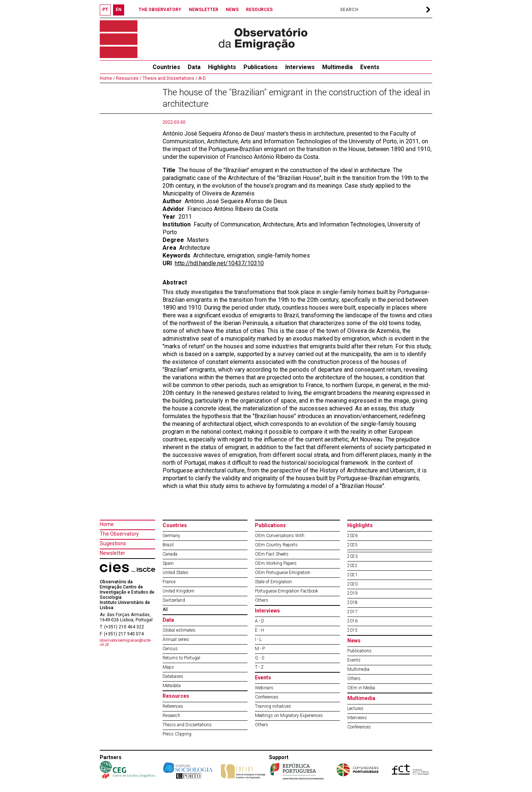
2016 (352, 621)
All (165, 610)
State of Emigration (273, 582)
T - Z (259, 667)
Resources (176, 696)
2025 (352, 545)
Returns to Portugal (181, 658)
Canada (170, 554)
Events (370, 67)
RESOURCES (259, 10)
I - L (258, 639)
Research (171, 716)
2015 (352, 630)
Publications (261, 67)
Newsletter (112, 553)
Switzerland (174, 600)
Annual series (176, 639)
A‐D (202, 78)
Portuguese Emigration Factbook (287, 591)
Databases (173, 676)
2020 (352, 584)
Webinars (264, 688)
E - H (260, 630)
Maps (168, 667)
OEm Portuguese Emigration (283, 573)
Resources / (128, 78)
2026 (352, 536)
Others (262, 600)
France (169, 582)
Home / (107, 78)
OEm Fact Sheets (272, 554)
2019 (352, 593)
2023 (352, 556)
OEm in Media (361, 688)
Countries (175, 525)
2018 (352, 602)
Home (107, 524)
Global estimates (179, 630)
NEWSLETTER (204, 10)
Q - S (260, 658)
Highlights (222, 67)
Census (170, 649)
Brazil (168, 545)
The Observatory (119, 534)
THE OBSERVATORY (160, 10)
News (354, 641)
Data (194, 67)
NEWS (232, 10)
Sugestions (113, 543)
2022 (352, 566)
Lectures (355, 709)
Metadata (172, 686)
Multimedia (337, 67)
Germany (171, 536)
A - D (260, 621)
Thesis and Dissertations (187, 725)
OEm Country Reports (276, 545)
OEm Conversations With (280, 536)
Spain (168, 563)
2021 (352, 575)
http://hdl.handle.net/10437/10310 (219, 263)
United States (175, 573)
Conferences (267, 697)
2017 (352, 612)
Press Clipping (177, 734)
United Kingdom (178, 591)
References (173, 706)
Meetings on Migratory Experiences (289, 716)
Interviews (300, 67)
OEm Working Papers (276, 563)
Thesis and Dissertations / (169, 78)
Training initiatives (273, 706)
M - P (260, 649)
